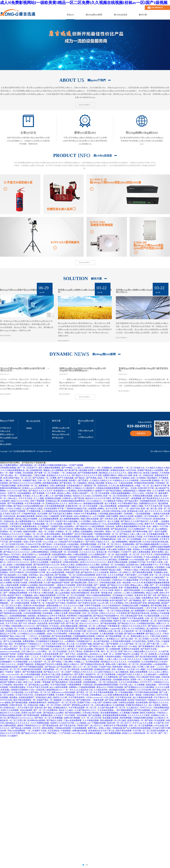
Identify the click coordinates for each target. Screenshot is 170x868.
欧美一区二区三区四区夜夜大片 (118, 496)
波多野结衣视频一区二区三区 (28, 659)
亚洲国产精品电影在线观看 (29, 654)
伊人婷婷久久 (126, 572)
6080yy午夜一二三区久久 (26, 636)
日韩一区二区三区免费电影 (157, 618)
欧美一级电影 (136, 695)
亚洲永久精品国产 (80, 493)
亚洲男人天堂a (154, 641)
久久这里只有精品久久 (104, 672)
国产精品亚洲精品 (114, 491)
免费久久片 (161, 623)
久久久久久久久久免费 (74, 606)
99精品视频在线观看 (9, 667)
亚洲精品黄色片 (60, 708)
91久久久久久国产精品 (18, 491)
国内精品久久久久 (86, 560)
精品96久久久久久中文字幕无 (99, 498)
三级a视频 (91, 629)
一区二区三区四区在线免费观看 (81, 575)
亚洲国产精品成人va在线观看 (151, 470)
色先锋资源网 (87, 669)
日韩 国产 (67, 705)
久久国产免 (159, 723)
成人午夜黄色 (111, 503)
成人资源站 (8, 565)
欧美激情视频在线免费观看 (71, 511)
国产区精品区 (43, 626)
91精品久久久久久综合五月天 (134, 626)
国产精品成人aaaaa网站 (39, 685)
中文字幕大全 (35, 593)
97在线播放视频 (126, 692)
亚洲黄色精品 (76, 680)
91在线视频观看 (80, 728)
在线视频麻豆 (6, 662)
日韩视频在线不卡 (84, 641)
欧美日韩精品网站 (53, 534)
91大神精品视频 (21, 662)
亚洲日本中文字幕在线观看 (116, 726)
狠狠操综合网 (135, 542)
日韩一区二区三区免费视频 (129, 539)
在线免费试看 (45, 555)
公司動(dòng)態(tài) (86, 437)
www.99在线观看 (137, 560)
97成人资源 (55, 675)
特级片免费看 (112, 516)
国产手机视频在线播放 (52, 646)
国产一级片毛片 (150, 600)
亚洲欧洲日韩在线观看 (31, 669)
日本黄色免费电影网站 (86, 580)
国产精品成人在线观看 (22, 728)
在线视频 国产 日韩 (20, 580)
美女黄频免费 (7, 539)
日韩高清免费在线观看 (55, 488)
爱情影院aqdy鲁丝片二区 (102, 557)
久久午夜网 (51, 493)
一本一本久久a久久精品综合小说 (87, 608)
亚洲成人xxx (28, 488)
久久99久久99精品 (14, 509)
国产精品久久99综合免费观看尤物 (28, 506)
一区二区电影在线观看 (20, 603)
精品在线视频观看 (159, 570)
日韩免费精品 (96, 695)
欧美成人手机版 (136, 537)
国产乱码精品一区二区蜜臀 (45, 478)
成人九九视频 (114, 521)
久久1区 (59, 659)
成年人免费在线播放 (142, 552)
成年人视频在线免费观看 (45, 595)
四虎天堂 (17, 481)
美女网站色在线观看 (36, 720)
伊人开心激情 (120, 720)
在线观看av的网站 (96, 509)
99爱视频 (31, 588)
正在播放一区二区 (140, 654)
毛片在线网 (43, 514)
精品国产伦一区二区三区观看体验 (101, 675)
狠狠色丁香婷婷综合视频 (28, 598)
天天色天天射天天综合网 (38, 687)
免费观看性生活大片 (148, 503)
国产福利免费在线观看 (143, 572)
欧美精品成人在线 (136, 511)
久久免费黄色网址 (14, 560)
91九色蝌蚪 (151, 611)
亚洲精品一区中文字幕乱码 (12, 572)
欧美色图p (6, 690)
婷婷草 (67, 570)
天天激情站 (141, 478)
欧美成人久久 (112, 483)
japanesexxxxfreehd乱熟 (10, 652)
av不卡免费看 (99, 516)
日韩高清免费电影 (162, 555)
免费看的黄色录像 (121, 695)
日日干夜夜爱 (69, 646)
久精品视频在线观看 (23, 565)
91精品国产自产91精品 (56, 603)
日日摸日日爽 (80, 631)
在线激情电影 (124, 506)
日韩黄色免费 (12, 631)
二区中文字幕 (151, 608)
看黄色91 (114, 572)
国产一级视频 (100, 585)
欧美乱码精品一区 (136, 720)
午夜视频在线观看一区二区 (106, 534)
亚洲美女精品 (26, 475)
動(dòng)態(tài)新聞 (94, 15)
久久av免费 (148, 723)
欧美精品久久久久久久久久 (59, 475)
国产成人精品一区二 (10, 475)
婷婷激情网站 (33, 529)
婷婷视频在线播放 (51, 483)
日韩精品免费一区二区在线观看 (64, 552)
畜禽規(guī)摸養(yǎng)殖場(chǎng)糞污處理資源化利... (144, 369)
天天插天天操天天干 (46, 521)
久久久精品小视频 (95, 659)
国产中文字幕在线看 (40, 649)
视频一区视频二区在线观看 (21, 473)
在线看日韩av (83, 654)
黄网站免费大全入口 (140, 636)
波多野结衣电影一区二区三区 (59, 677)
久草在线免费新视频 (32, 613)
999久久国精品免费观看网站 (99, 595)
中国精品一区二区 (64, 532)
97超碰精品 (82, 483)
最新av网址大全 (135, 473)
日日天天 (37, 728)
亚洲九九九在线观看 (40, 562)
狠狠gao (134, 585)
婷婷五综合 (90, 468)
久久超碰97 (12, 736)
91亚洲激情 (160, 567)
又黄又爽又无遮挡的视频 (21, 524)
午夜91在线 (155, 636)
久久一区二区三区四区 (88, 667)
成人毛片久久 (96, 726)
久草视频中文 (47, 598)
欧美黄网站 (122, 537)
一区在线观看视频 (143, 514)
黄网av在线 (111, 664)
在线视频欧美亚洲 (148, 501)
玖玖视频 (119, 634)
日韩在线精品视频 (108, 583)
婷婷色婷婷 (118, 667)
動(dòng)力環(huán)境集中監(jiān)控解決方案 (21, 290)
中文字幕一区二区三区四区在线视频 (149, 731)
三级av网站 (68, 662)
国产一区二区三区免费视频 (25, 570)
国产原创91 (48, 544)
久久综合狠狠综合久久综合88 (155, 662)
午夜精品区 (70, 695)
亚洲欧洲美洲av (88, 537)
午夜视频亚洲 (114, 626)
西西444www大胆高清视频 (64, 692)
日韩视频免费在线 (108, 539)
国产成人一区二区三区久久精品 (22, 600)
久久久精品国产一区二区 (40, 662)
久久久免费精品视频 (40, 723)
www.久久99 (137, 583)
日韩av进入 (13, 498)
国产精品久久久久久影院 (118, 585)
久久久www (58, 567)
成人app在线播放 (63, 593)
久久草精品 (128, 595)
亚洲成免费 (69, 629)
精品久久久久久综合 (20, 501)
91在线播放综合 (117, 598)
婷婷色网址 (99, 532)
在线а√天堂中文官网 (33, 542)
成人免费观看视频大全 (25, 521)
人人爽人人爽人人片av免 (116, 659)
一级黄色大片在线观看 (66, 585)
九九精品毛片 (133, 708)
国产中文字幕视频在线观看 (31, 667)
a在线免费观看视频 (18, 616)
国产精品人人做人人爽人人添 (133, 534)
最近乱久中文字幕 (8, 634)
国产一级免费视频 (134, 498)
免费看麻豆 (44, 486)
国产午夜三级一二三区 (157, 644)
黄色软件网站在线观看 (93, 677)
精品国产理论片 (15, 595)
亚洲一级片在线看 (29, 567)
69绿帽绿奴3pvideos (29, 549)
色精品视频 (151, 685)
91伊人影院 (109, 697)
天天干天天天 (147, 555)
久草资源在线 (16, 526)
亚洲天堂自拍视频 (85, 585)
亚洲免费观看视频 (61, 578)
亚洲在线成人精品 (44, 697)
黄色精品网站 (146, 664)
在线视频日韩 (40, 631)
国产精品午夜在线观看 (107, 537)
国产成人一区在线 (129, 488)
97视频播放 (28, 595)
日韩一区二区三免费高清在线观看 (53, 481)
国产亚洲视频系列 (147, 646)
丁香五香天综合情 (65, 529)
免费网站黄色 (47, 715)
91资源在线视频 (15, 496)
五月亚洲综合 (54, 731)
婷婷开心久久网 (60, 697)
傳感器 (29, 428)
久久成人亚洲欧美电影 (102, 680)
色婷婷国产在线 (68, 618)
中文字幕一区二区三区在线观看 (71, 595)
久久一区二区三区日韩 (92, 718)
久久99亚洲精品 (138, 629)
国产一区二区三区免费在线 (46, 710)
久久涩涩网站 (85, 521)
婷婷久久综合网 (127, 516)
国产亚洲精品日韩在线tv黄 (93, 664)
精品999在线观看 (47, 585)
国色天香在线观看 (124, 731)
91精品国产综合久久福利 (139, 578)
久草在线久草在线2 (91, 713)
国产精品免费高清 (60, 682)
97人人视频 (39, 498)
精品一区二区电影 (47, 532)
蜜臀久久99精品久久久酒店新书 (81, 488)
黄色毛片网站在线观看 (118, 562)
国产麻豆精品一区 (68, 483)
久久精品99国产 (159, 578)
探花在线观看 (75, 613)
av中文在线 (159, 726)
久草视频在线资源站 (146, 623)
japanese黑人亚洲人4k (121, 629)
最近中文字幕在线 (84, 600)
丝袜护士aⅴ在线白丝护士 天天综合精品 (54, 608)
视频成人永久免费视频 (54, 470)
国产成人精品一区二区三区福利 (135, 639)
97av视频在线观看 (131, 580)
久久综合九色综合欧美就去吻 (156, 542)
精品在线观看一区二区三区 (128, 555)
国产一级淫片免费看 (158, 532)
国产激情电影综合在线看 (11, 613)
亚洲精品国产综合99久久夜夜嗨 (49, 664)
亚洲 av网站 (64, 680)
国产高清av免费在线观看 (116, 700)
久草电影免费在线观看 (121, 641)
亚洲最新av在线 (161, 572)
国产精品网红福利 (79, 583)
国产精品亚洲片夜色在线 (139, 613)
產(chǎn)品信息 (121, 15)
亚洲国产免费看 (61, 598)
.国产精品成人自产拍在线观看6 (58, 667)
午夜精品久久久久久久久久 (12, 534)
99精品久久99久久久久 (83, 672)
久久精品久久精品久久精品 (158, 468)
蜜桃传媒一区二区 (87, 626)
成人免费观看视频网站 (70, 519)
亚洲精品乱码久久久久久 (57, 503)
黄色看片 (73, 481)
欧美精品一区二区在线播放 (113, 565)
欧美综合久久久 (123, 547)
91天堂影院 (122, 613)
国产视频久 (80, 629)
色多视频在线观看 (111, 718)
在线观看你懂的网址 (49, 639)
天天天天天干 (146, 682)
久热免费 (87, 680)
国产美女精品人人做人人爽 (62, 621)
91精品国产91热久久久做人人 (130, 675)
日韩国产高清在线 (110, 608)
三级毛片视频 (40, 475)
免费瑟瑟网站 (29, 641)
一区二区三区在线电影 (57, 652)
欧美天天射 (102, 575)
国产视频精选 (135, 600)
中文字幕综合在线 (124, 697)
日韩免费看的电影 (161, 708)
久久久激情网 (159, 491)
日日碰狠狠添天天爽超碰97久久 (50, 641)
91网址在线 (145, 570)
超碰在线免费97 (116, 514)
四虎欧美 (153, 654)
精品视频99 (153, 478)
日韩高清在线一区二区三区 (145, 733)
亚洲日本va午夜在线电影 (34, 606)
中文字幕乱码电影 (59, 685)
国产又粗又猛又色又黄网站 (61, 514)
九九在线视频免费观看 (49, 519)
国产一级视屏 (152, 560)
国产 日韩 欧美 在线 (109, 519)
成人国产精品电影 (102, 641)
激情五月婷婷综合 (148, 713)
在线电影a (32, 616)
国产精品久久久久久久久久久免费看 (25, 483)
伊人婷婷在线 (74, 669)
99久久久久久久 (135, 659)
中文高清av (55, 626)
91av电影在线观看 (152, 616)
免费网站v (74, 687)
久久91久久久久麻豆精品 (106, 560)
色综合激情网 (26, 710)
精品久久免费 (152, 593)
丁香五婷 (161, 580)
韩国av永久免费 (125, 475)
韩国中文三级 (120, 621)
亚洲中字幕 (52, 580)
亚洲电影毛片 (67, 675)
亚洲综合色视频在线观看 (11, 715)
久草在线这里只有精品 (70, 547)
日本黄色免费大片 (75, 486)
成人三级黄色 (155, 705)
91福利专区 (117, 580)
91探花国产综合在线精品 (79, 557)
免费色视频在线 (127, 486)
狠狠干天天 (150, 524)
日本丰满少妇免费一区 (16, 588)
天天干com (137, 723)
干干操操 (94, 570)
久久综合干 (59, 715)
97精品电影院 (128, 657)
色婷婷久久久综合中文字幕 (62, 723)
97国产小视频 (82, 618)
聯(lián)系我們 (6, 444)
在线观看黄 (119, 468)
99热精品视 (117, 728)
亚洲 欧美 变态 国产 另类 (146, 595)
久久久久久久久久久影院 (139, 715)
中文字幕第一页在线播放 (143, 567)
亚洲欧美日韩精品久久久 (137, 705)
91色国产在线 (62, 539)
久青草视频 (103, 514)
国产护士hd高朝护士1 (19, 680)
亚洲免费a (129, 514)
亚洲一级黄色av (119, 669)
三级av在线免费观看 (108, 506)
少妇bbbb (118, 593)
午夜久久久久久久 (8, 664)
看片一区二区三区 (109, 652)
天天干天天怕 (12, 623)
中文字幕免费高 (60, 634)
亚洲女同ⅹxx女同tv (40, 611)
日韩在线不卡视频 (75, 657)
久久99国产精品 (89, 588)
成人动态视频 (7, 629)
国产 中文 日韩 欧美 (28, 623)
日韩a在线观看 (76, 682)
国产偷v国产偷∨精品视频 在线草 (79, 470)
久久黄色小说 (69, 700)
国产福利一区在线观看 (155, 720)
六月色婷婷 (165, 473)
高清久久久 (93, 583)
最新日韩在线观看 (132, 590)
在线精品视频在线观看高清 (73, 501)
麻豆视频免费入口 (127, 519)
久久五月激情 (161, 631)
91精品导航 (148, 659)
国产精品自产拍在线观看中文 (107, 616)
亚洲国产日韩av (84, 703)
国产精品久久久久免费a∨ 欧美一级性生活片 (109, 646)
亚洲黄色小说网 (110, 703)
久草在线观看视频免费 (55, 506)
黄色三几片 (28, 682)
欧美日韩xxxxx (76, 503)
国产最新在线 (86, 639)
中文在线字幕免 (139, 641)
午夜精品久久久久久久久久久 (95, 598)
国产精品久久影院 (55, 720)
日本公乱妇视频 (86, 649)
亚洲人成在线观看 (93, 511)
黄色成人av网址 (64, 493)
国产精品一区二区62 (9, 646)
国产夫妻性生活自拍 (88, 603)
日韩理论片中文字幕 (80, 570)
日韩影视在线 (20, 539)
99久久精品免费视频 (48, 549)
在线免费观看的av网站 (62, 555)
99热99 (77, 514)
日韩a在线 (110, 526)
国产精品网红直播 (159, 606)
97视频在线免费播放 (80, 611)
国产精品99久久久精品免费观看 (90, 526)
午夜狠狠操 (66, 731)
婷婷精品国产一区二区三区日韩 (62, 703)
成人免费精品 (161, 529)
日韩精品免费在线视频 (143, 718)
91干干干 (77, 588)
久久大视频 (23, 575)
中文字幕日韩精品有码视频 (146, 692)
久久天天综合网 (144, 690)
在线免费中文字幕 (24, 621)
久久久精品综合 (23, 547)
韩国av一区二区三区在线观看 (119, 532)
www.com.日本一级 (15, 675)
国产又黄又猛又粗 (68, 726)
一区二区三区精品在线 (108, 682)
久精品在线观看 (126, 483)
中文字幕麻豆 (114, 552)
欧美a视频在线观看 (70, 626)
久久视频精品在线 (50, 511)
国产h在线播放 (95, 715)
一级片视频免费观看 (124, 710)
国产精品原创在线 (119, 529)
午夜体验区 (161, 483)
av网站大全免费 (61, 613)
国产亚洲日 (80, 675)
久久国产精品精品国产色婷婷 (57, 583)
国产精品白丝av (18, 590)
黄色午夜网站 (158, 552)
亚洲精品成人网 (53, 501)
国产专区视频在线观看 (33, 672)
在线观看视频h (90, 682)
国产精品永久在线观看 (94, 657)
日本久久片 (92, 631)
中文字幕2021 (160, 697)
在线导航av (34, 575)
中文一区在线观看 (151, 539)
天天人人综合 (138, 493)
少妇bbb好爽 (145, 481)
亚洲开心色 (26, 713)
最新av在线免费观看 (139, 672)
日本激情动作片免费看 (45, 695)
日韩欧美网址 (149, 695)
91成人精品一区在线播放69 (15, 644)
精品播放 (14, 697)
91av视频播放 (49, 659)
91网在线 (100, 636)
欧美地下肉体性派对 (137, 700)
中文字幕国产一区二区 (47, 600)
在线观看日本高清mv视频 (75, 659)
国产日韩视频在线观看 (88, 473)
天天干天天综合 (26, 498)
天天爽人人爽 (143, 667)
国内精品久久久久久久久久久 (114, 662)
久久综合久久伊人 (59, 649)
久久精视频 (140, 685)
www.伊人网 (103, 603)
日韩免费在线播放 (18, 687)
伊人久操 (71, 644)
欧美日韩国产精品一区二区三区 (18, 478)
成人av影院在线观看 (59, 687)
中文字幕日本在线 (148, 580)
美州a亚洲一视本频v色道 (102, 593)
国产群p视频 (61, 575)
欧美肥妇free (43, 616)
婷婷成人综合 (42, 516)
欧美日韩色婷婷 (7, 621)
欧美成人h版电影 (151, 473)
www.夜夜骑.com (83, 723)
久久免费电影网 (111, 677)
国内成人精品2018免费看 (26, 519)
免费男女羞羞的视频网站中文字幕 (131, 526)
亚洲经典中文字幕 (92, 652)
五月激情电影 (45, 636)
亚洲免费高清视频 (88, 544)
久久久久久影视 (107, 590)
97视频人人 (79, 662)
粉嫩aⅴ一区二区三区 (34, 534)
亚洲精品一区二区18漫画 (11, 532)
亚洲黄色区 (72, 603)
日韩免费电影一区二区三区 (55, 669)
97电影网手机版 (29, 514)
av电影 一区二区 (142, 486)
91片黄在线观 (18, 692)
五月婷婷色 (97, 496)
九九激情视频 (119, 705)
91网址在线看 (48, 593)
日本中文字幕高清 (58, 616)
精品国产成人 (99, 644)
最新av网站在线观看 (90, 519)
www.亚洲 (107, 695)
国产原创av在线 (160, 690)
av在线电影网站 (161, 664)
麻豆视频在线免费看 (26, 516)
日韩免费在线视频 (8, 468)
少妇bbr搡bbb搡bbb (103, 705)
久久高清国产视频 (84, 644)
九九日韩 (155, 639)
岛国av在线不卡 (99, 521)
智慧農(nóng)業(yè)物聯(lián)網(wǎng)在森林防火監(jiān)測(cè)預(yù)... (142, 291)
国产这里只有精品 (127, 677)
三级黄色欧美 (56, 562)
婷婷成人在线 (75, 598)
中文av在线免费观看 (111, 524)
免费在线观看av (103, 629)
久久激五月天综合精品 (47, 680)
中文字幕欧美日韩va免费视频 (156, 537)
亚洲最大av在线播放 (29, 585)
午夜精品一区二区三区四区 (51, 570)
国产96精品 (57, 662)
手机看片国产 (83, 726)
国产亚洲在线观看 (31, 715)
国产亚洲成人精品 (94, 478)
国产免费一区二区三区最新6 (47, 473)
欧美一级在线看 (124, 583)
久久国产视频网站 (59, 557)
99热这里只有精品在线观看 (132, 608)
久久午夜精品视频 (91, 720)
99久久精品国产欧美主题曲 (148, 677)
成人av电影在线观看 (10, 585)
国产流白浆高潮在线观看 (147, 657)
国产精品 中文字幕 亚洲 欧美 (60, 631)
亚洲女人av (127, 733)
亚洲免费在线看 (161, 659)
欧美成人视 (102, 552)
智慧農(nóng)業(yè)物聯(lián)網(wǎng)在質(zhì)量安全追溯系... (85, 291)
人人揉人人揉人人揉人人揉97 (64, 590)
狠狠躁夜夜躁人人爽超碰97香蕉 (137, 491)
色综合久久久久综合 (82, 496)
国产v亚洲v (37, 713)
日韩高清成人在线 (118, 511)
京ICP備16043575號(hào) (160, 451)
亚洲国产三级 (25, 611)
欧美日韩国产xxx (30, 555)
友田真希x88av (133, 565)
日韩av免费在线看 (58, 486)
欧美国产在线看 (21, 583)
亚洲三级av (161, 646)
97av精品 (133, 646)
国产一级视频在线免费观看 (16, 593)
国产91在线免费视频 (10, 557)
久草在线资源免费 (51, 654)
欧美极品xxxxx (114, 639)
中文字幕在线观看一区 (35, 503)
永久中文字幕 (112, 509)
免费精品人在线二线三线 (110, 631)
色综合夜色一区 (21, 685)
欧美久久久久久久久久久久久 (93, 562)
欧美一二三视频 (45, 578)
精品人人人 (58, 560)
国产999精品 (67, 468)
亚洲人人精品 (105, 728)
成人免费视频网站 (120, 542)
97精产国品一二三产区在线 (59, 733)
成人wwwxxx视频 (133, 598)
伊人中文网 (19, 629)
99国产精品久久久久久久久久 (84, 578)
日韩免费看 (50, 539)
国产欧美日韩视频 (101, 600)
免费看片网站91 (110, 475)
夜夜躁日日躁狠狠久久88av (23, 690)
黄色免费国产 (68, 534)
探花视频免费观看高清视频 (106, 685)
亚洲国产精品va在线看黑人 (63, 526)
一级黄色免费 (98, 700)
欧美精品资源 (160, 519)
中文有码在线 (60, 544)
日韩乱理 (46, 590)
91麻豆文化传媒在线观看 (95, 549)
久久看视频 (125, 713)
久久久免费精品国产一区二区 (141, 529)
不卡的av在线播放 (152, 557)
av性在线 (105, 511)
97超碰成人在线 (128, 478)
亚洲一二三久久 (32, 657)
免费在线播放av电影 (84, 529)
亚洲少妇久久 (42, 588)
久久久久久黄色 (26, 631)
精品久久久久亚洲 (41, 621)
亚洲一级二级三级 (149, 509)
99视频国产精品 (30, 481)
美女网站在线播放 (94, 733)
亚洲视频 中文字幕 (137, 562)
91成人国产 (97, 703)
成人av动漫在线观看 (56, 572)
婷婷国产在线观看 (18, 511)
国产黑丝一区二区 (85, 692)
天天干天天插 (83, 695)
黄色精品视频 (154, 603)
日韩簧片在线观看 (115, 687)
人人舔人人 (79, 468)
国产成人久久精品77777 (30, 646)
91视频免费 (54, 516)
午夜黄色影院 (29, 560)
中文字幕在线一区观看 (14, 657)
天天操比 (27, 496)
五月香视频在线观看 (156, 534)
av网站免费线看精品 (40, 552)
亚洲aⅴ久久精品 (68, 565)
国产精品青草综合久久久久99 (156, 498)
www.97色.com (78, 733)
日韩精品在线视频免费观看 (108, 488)
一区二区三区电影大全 (135, 468)
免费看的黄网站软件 (38, 703)
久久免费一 (155, 521)
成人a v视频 (144, 585)
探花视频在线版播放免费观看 (157, 583)
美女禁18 (45, 675)
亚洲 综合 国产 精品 (43, 708)
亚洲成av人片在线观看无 (144, 549)
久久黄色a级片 (151, 675)
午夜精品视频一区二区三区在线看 (48, 524)
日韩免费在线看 (36, 583)
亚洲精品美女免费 (130, 606)
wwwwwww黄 (44, 557)
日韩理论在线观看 (127, 703)
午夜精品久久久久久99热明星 (126, 481)
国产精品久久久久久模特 (159, 626)
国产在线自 (21, 529)
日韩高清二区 (152, 493)
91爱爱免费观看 (102, 470)
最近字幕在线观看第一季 (25, 700)
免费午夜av (93, 728)
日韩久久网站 (40, 537)
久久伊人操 (114, 486)
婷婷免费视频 (126, 718)
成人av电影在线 (47, 575)
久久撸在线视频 (107, 634)
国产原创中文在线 (149, 649)
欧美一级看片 (153, 526)
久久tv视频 (140, 669)
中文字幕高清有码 (77, 697)
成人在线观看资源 (34, 470)
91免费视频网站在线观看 (84, 636)
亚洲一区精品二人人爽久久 (87, 621)
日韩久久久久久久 (108, 613)
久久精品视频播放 (34, 629)
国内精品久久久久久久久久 (18, 723)
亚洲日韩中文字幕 (146, 488)
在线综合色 (103, 486)
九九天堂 (131, 669)
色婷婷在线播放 (92, 539)
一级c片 (33, 680)
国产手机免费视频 (16, 503)
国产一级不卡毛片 (68, 654)
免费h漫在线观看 (80, 731)
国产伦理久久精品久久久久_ (98, 542)
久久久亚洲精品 (117, 603)
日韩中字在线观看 (93, 606)
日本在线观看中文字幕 (35, 572)
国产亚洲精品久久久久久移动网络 (140, 687)
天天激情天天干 (34, 590)
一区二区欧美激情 (12, 567)
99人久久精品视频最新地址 (22, 677)
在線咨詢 (141, 433)
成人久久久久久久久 (154, 511)
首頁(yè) (70, 15)
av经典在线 (39, 488)
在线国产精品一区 (45, 700)
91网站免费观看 (80, 555)
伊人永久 (16, 549)
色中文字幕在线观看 (84, 534)
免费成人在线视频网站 (83, 532)
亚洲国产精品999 (123, 654)
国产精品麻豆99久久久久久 (77, 567)
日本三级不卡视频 (98, 618)
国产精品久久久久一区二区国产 (58, 672)
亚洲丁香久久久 (125, 652)
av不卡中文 (40, 677)
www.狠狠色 (5, 703)
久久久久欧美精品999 (112, 606)
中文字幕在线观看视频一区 (106, 692)
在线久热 (158, 496)
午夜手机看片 (131, 575)
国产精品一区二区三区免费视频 (49, 718)
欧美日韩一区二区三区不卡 (119, 723)
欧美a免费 (77, 677)
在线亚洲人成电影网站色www (50, 690)
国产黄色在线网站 (73, 713)
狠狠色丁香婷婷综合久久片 (29, 726)
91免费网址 (131, 690)
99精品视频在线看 (28, 557)
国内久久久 (67, 588)
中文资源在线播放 (106, 710)
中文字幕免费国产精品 (128, 503)
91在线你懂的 (73, 544)
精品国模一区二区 (72, 524)
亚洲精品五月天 (15, 618)
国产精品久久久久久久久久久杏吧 (87, 475)
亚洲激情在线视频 (53, 498)
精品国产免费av (98, 611)
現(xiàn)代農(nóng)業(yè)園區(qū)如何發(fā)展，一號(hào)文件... (25, 369)
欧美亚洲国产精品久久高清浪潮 (128, 557)
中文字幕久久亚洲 (155, 562)
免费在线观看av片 (54, 606)
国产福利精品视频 (20, 703)
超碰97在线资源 (25, 537)
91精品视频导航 (85, 616)
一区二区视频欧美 (104, 468)
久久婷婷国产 (108, 547)
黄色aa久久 (101, 687)
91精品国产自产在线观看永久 (72, 542)
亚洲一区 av (109, 654)
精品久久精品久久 (72, 664)
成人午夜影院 (71, 560)
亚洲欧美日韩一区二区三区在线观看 (82, 506)
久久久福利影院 (11, 611)
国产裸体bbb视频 (140, 532)
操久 (75, 667)
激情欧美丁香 (90, 486)
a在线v (49, 634)
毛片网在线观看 (93, 662)
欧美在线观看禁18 (86, 491)
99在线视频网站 (25, 493)
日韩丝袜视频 (106, 621)
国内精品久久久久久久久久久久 (113, 473)
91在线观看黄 (134, 662)
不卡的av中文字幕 (33, 544)
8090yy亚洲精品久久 (83, 516)
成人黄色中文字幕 (159, 486)
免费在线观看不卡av (150, 565)
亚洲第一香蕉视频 (43, 682)
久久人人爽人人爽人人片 (43, 496)
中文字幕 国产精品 (66, 600)
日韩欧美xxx (68, 498)
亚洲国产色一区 (38, 603)
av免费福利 (70, 641)
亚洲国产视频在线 (25, 664)
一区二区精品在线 (69, 473)
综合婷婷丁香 (163, 611)
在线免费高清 (148, 598)
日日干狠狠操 (113, 618)
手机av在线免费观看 (17, 731)
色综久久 (156, 710)
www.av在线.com (50, 542)
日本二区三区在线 (90, 613)
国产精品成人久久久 (127, 623)
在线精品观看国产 (27, 697)
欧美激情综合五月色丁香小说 (102, 731)
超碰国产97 (100, 491)
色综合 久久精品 (66, 710)
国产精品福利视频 (109, 623)
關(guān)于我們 (7, 421)
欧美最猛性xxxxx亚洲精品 (65, 491)
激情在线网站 (48, 728)
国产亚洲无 (83, 481)
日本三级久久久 (28, 652)
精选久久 (119, 590)
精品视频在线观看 (117, 690)
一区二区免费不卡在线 (37, 731)
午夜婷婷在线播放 (113, 657)
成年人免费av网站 (55, 537)
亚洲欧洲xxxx (100, 639)
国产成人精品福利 (8, 575)
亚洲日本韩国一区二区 (27, 486)
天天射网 (60, 695)
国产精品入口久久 (154, 634)
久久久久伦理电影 (116, 575)
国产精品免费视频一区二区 (118, 636)
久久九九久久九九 (88, 552)
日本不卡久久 (146, 708)
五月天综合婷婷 (104, 580)
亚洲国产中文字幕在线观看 (132, 618)
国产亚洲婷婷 (113, 644)
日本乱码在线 (10, 516)
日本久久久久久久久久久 (19, 562)
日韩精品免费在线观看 (143, 496)
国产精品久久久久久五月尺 (41, 491)
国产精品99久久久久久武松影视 (95, 572)
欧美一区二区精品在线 (144, 475)
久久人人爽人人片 (38, 580)
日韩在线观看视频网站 (121, 493)
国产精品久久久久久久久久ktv (17, 552)
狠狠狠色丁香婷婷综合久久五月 (45, 547)
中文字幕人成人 (127, 685)
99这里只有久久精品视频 (67, 521)
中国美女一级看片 (14, 672)
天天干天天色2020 (144, 519)
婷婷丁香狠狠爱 (38, 501)
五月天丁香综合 (76, 539)
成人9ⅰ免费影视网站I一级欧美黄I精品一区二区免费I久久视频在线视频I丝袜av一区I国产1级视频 (84, 3)
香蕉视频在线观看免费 (93, 503)
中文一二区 (124, 509)
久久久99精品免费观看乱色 (13, 470)
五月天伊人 (16, 555)
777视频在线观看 (99, 723)
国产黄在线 (79, 498)
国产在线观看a (16, 542)
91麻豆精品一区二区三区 (128, 664)
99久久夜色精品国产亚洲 (136, 603)
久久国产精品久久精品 (33, 509)
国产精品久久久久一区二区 (33, 733)
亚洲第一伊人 (137, 680)
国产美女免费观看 (142, 710)
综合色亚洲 (43, 623)
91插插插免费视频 (87, 687)
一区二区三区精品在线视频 (118, 611)
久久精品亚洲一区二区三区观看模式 (138, 631)
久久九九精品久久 (94, 501)
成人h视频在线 (122, 672)
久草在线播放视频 (32, 675)
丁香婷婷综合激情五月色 (76, 509)
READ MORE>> (85, 105)
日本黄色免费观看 (72, 537)
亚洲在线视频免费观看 (69, 639)
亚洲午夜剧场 (67, 516)
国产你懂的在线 (84, 700)
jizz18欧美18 (160, 718)
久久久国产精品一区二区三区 (133, 644)
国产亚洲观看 (39, 493)
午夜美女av (162, 713)
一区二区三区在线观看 (100, 493)
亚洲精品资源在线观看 (144, 483)
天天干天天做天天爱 (154, 506)
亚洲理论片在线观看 (131, 649)
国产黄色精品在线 (51, 726)
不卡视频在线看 (34, 511)
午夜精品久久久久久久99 (159, 700)
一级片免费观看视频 (112, 733)
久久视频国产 (44, 526)
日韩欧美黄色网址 (71, 562)
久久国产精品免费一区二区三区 (112, 708)
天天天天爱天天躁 (25, 708)
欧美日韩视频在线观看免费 (71, 549)
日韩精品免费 (29, 618)
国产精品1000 (119, 498)
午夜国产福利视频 (36, 539)
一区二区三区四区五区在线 (12, 544)
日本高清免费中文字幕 (54, 509)
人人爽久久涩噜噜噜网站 (134, 593)
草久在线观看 (55, 588)
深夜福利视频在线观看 (108, 578)
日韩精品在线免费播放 (53, 629)
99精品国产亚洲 (73, 572)
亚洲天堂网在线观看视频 (15, 578)
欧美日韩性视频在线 (80, 593)
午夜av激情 (112, 549)
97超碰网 (135, 713)
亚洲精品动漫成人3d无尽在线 (123, 470)
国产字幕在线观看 (48, 529)
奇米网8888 (72, 616)
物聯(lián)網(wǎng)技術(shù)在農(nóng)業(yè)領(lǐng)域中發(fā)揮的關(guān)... (83, 369)
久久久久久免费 (162, 687)
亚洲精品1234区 (158, 715)
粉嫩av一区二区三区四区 (51, 705)
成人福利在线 (153, 629)
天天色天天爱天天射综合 (55, 644)
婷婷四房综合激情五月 (91, 524)
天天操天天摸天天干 (12, 514)
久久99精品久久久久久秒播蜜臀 (31, 634)
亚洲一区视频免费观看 (129, 588)
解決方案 (143, 15)
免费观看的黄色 (30, 526)
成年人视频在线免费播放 (50, 468)
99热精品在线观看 (63, 728)
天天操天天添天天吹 (25, 695)
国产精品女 (80, 478)
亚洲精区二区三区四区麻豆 (147, 516)
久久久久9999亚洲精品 (129, 682)
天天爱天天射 (46, 657)
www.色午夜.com (45, 567)
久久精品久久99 (10, 537)
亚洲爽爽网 (124, 560)
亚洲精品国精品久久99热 (132, 524)
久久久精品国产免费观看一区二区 (142, 621)
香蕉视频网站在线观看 (60, 611)
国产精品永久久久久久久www (21, 718)
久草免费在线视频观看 (150, 588)
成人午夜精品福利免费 (143, 697)
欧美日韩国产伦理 (57, 623)
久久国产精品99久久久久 (86, 710)
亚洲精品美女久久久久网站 (88, 565)
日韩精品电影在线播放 (17, 639)
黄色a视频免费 (107, 720)
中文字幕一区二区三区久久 (110, 544)
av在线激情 (5, 501)
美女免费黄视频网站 (110, 713)
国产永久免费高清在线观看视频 (137, 728)
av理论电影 (102, 626)
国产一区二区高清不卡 (27, 468)
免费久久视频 (137, 506)
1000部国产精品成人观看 (110, 570)
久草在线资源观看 (102, 529)
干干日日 (123, 578)
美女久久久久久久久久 (89, 623)
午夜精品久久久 (35, 644)
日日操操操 (117, 595)
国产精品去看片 (132, 501)
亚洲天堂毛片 (82, 646)
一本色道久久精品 (130, 570)
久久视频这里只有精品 (114, 501)
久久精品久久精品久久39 (101, 481)
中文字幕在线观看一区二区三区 (83, 708)
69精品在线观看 (97, 567)
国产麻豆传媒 (59, 657)
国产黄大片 (73, 649)
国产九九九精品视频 (13, 641)
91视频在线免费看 (66, 580)
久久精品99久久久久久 (154, 680)
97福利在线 (88, 685)
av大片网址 (41, 652)
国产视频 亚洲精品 (64, 496)
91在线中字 (127, 552)
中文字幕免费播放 (89, 514)
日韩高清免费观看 (44, 560)
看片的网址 (32, 578)
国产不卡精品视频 (66, 478)
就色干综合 (135, 509)
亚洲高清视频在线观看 (25, 608)
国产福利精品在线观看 (108, 588)
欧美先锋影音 (111, 567)
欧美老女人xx (96, 654)
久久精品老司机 (101, 690)
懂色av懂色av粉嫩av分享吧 (48, 618)
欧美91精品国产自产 (119, 600)
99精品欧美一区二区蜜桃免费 (107, 649)
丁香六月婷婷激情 (112, 478)
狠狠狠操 (58, 700)
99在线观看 (48, 613)
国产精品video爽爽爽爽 (135, 634)
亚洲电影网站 (129, 544)
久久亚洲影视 (124, 567)
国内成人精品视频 (96, 483)
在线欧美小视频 (125, 549)
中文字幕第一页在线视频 (76, 715)
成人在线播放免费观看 (88, 590)
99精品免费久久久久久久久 (24, 626)
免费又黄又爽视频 (72, 718)
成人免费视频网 (138, 611)
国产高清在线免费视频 (62, 636)
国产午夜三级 (72, 623)
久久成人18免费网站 (140, 547)
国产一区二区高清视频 (91, 547)
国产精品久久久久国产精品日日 (135, 521)
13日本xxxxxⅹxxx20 (94, 697)
